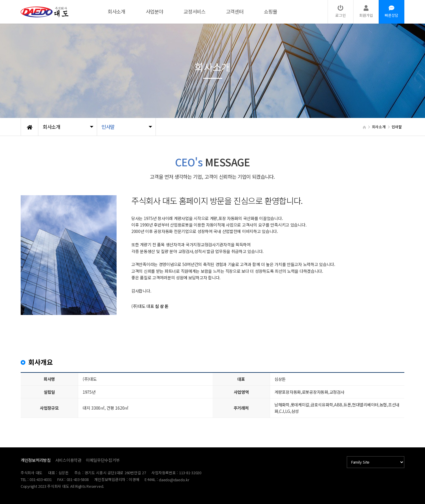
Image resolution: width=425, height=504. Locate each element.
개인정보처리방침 (36, 460)
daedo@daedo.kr (174, 480)
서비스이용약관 (68, 460)
